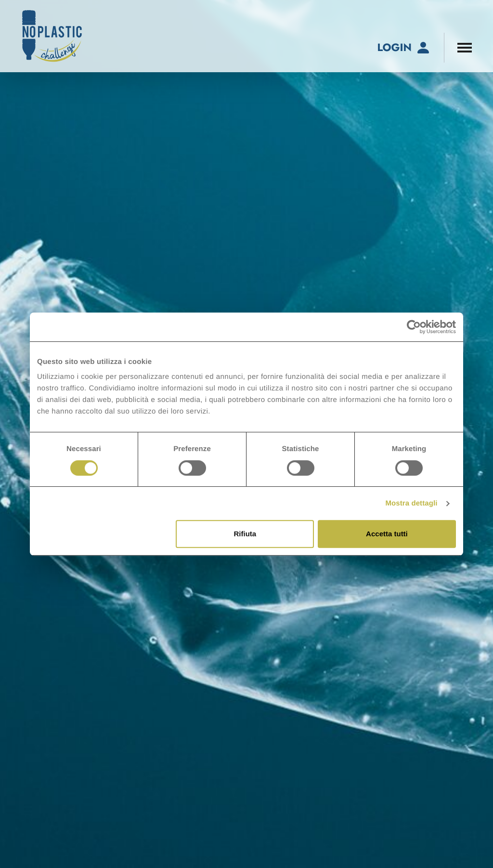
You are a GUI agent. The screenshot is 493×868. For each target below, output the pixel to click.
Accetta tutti (387, 534)
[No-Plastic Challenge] (52, 36)
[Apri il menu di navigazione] (465, 48)
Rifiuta (245, 534)
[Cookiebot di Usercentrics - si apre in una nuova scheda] (414, 327)
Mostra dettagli (411, 503)
